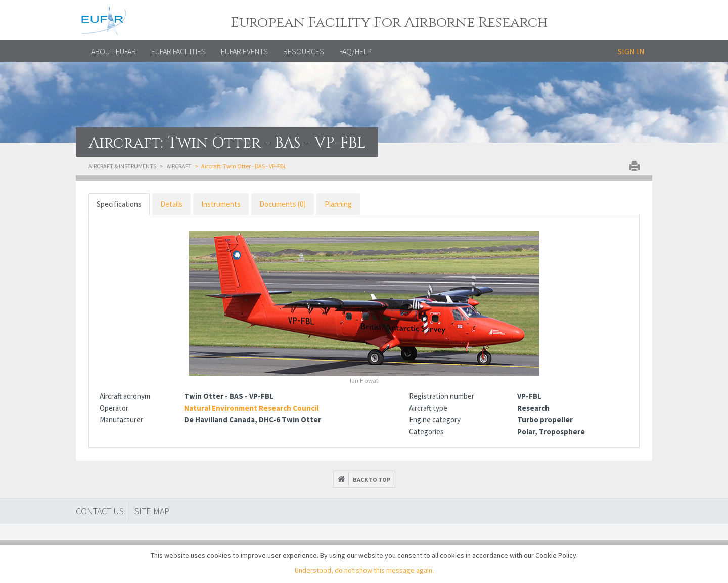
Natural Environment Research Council (251, 408)
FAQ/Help (355, 51)
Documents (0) (283, 204)
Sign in (631, 51)
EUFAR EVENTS (244, 51)
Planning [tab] (338, 204)
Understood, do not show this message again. (364, 570)
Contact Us (100, 511)
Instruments (221, 204)
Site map (152, 511)
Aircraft (179, 166)
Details (171, 204)
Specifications (119, 204)
